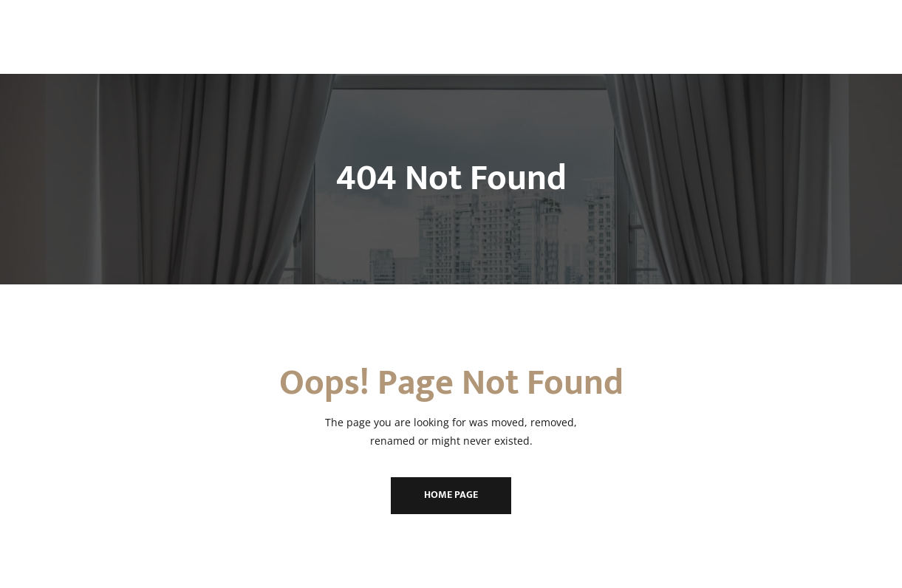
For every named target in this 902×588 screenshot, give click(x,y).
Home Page (451, 495)
